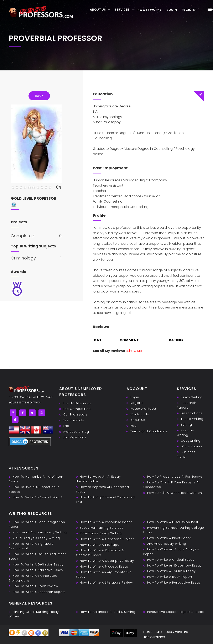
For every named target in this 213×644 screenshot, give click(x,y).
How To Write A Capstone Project (107, 539)
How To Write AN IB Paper (100, 545)
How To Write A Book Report (170, 577)
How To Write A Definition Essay (38, 564)
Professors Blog (76, 432)
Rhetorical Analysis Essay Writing (40, 532)
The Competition (77, 409)
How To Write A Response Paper (106, 522)
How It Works (150, 10)
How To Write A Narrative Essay (38, 570)
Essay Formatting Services (102, 528)
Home (148, 632)
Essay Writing (192, 397)
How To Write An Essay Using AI (38, 497)
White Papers (192, 446)
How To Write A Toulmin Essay (172, 571)
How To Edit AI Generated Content (175, 493)
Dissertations (192, 413)
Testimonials (74, 420)
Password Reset (144, 409)
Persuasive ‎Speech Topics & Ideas (176, 612)
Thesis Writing (192, 419)
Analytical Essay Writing (167, 544)
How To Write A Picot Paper (169, 538)
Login (172, 10)
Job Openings (75, 437)
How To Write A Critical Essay (171, 560)
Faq (66, 426)
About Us (98, 9)
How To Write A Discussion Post (173, 522)
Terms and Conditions (149, 431)
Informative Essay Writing (101, 533)
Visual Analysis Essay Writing (36, 538)
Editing (186, 425)
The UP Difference (77, 403)
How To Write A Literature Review (106, 583)
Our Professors (75, 414)
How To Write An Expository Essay (175, 565)
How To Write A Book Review (35, 586)
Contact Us (140, 414)
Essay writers (177, 632)
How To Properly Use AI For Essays (175, 477)
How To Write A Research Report (39, 592)
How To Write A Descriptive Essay (107, 561)
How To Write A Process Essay (104, 567)
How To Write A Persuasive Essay (174, 583)
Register (189, 10)
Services (122, 9)
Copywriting (191, 441)
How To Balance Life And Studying (108, 612)
